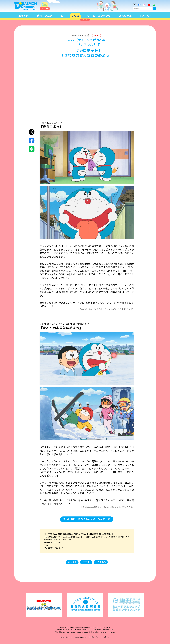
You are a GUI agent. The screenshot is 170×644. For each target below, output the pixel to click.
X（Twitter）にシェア (32, 132)
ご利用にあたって (66, 637)
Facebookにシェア (32, 141)
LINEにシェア (32, 149)
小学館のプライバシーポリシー (100, 637)
